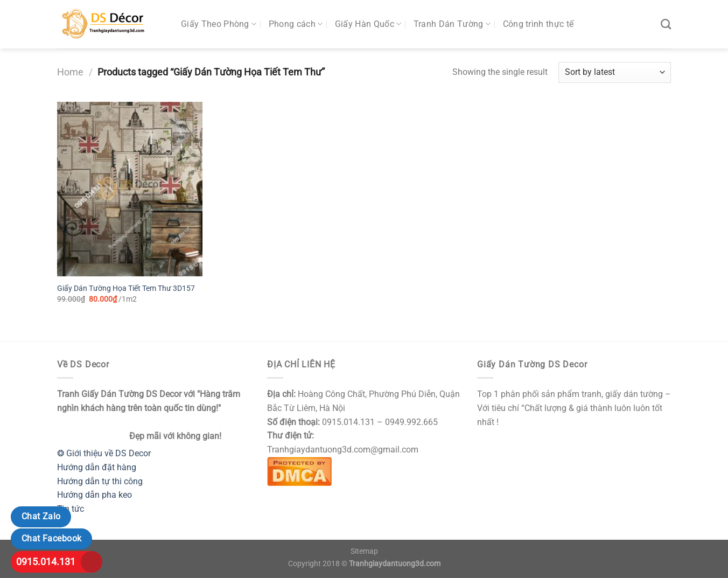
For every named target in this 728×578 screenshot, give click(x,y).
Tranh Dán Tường (452, 24)
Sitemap (364, 551)
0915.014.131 (46, 562)
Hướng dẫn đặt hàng (97, 467)
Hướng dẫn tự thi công (100, 481)
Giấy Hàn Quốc (368, 24)
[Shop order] (615, 72)
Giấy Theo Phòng (219, 24)
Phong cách (296, 24)
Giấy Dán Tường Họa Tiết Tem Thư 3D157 (126, 288)
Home (70, 72)
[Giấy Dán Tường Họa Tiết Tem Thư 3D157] (130, 189)
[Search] (666, 24)
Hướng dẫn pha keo (94, 495)
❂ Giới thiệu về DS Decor (104, 453)
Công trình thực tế (538, 24)
